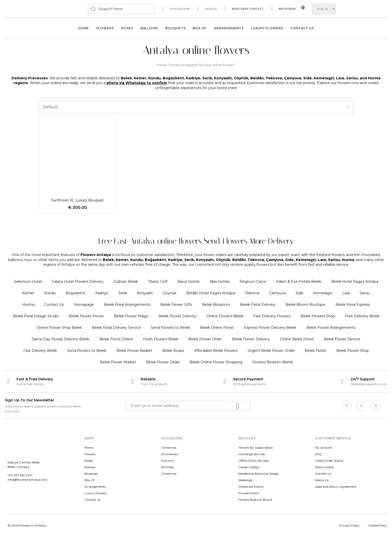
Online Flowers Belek (225, 316)
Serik (122, 293)
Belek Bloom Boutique (305, 305)
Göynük (169, 293)
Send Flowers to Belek (170, 328)
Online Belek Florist (297, 339)
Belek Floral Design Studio (36, 316)
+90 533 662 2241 (20, 475)
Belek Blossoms (216, 305)
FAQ (318, 454)
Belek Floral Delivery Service (116, 328)
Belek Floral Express (353, 305)
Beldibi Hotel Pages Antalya (211, 293)
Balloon (149, 28)
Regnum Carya (253, 282)
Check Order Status (329, 461)
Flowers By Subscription (256, 448)
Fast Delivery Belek (40, 351)
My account (323, 448)
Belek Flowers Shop (318, 316)
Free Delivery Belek (362, 316)
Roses (127, 28)
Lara (346, 293)
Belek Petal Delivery (258, 305)
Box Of (200, 28)
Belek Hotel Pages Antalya (355, 282)
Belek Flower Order (205, 339)
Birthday (168, 467)
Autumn (168, 461)
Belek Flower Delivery (177, 316)
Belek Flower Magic (131, 316)
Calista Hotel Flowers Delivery (78, 282)
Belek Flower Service (342, 339)
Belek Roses (173, 351)
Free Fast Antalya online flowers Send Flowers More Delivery (196, 240)
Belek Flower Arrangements (331, 328)
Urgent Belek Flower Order (271, 351)
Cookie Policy (377, 525)
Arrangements (229, 28)
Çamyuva (277, 293)
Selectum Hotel (28, 282)
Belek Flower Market (118, 362)
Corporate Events (251, 487)
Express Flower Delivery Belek (270, 328)
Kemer (28, 293)
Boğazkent (75, 293)
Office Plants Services (253, 461)
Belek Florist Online (116, 339)
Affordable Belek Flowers (216, 351)
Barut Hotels (188, 282)
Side (299, 293)
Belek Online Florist (217, 328)
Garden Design (249, 467)
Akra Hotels (219, 282)
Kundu (50, 293)
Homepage (84, 305)
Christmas (169, 448)
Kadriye (102, 293)
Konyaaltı (145, 293)
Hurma (28, 305)
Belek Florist (315, 351)
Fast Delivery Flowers (272, 316)
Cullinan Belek (126, 282)
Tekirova (252, 293)
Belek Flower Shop (353, 351)
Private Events (249, 493)
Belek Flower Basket (134, 351)
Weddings (245, 480)
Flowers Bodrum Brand (272, 362)
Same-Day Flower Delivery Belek (60, 339)
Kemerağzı (323, 293)
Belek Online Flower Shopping (216, 362)
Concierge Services (251, 454)
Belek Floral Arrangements (127, 305)
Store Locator (325, 467)
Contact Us (302, 28)
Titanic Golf (158, 282)
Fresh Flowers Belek (161, 339)
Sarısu (365, 293)
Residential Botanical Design (259, 474)
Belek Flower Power (86, 316)
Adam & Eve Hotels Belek (299, 282)
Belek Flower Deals (163, 362)
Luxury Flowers (267, 28)
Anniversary (170, 454)
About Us (322, 480)
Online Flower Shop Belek (59, 328)
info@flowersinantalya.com (27, 480)
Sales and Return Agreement (336, 487)
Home (84, 28)
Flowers (105, 28)
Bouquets (175, 28)
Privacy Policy (349, 525)
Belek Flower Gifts (176, 305)
